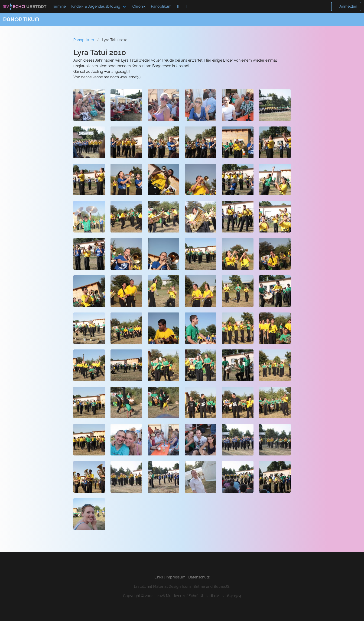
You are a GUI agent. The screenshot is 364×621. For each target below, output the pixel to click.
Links (159, 577)
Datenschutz (199, 577)
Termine (59, 6)
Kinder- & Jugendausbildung (96, 6)
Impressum (176, 577)
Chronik (139, 6)
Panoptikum (161, 6)
